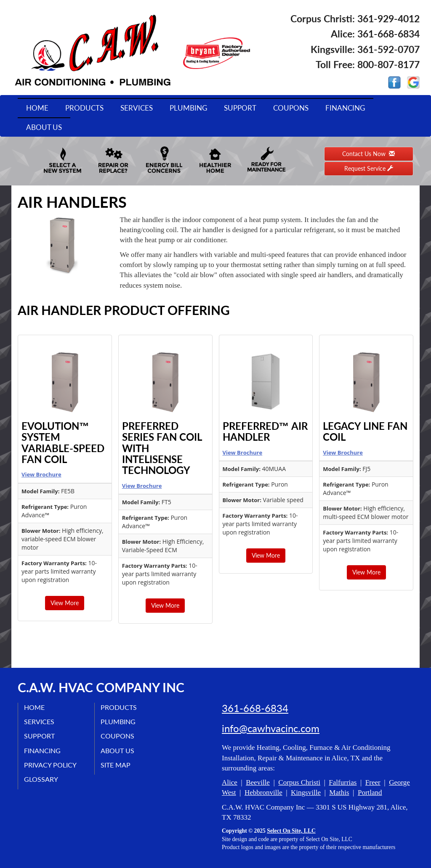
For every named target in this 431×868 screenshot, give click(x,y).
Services (137, 108)
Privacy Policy (51, 765)
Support (240, 108)
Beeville (258, 782)
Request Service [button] (369, 168)
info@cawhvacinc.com (271, 728)
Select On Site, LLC (291, 831)
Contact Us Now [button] (368, 154)
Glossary (41, 779)
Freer (373, 782)
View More (65, 603)
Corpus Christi (299, 782)
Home (37, 108)
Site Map (116, 765)
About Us (44, 127)
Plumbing (188, 108)
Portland (370, 793)
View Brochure (41, 474)
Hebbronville (263, 793)
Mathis (339, 793)
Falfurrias (343, 782)
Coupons (291, 108)
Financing (345, 108)
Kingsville (306, 793)
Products (84, 108)
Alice (230, 782)
